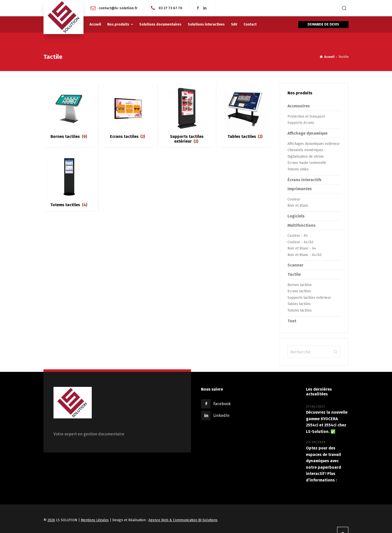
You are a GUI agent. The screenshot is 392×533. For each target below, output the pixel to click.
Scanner (295, 265)
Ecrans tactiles (299, 291)
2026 (51, 520)
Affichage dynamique (307, 133)
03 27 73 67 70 (170, 8)
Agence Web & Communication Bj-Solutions (183, 520)
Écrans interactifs (304, 180)
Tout (292, 321)
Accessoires (299, 106)
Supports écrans (301, 123)
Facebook (222, 404)
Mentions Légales (95, 520)
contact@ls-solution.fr (118, 8)
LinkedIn (221, 416)
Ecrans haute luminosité (307, 163)
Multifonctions (301, 225)
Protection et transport (306, 116)
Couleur (294, 199)
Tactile (294, 274)
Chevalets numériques (305, 150)
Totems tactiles (300, 310)
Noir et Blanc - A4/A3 (304, 255)
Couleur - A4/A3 (300, 242)
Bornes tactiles (300, 285)
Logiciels (296, 216)
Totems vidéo (298, 169)
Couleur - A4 (298, 236)
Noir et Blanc (298, 206)
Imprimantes (300, 189)
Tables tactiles (299, 304)
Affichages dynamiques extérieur (314, 144)
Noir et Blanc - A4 (302, 248)
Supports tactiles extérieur (309, 298)
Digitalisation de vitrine (306, 157)
